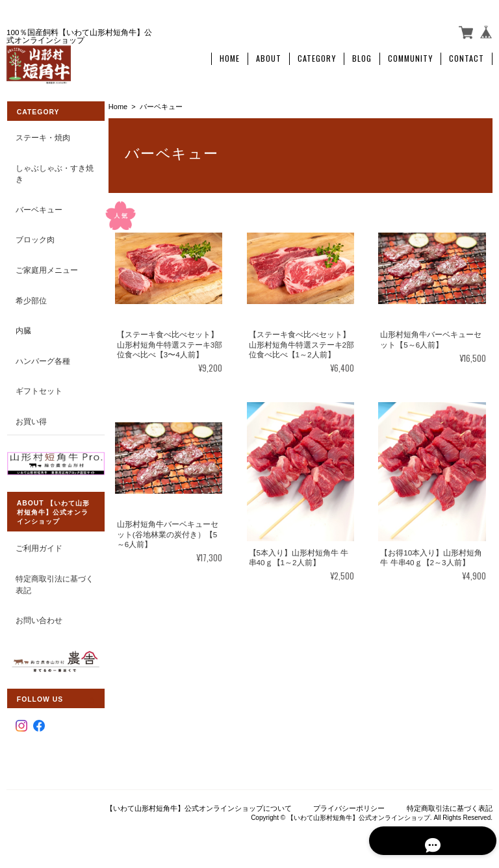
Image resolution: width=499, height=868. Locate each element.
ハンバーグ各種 (42, 358)
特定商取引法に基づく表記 (50, 580)
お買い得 (31, 418)
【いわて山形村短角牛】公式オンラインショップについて (199, 802)
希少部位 (31, 297)
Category (317, 57)
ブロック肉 (34, 237)
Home (230, 57)
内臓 (23, 328)
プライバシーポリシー (349, 802)
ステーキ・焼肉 (42, 135)
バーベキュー (38, 207)
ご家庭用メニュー (46, 267)
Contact (467, 57)
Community (410, 57)
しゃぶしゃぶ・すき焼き (50, 171)
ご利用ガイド (38, 544)
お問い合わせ (38, 616)
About (269, 57)
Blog (362, 57)
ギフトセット (38, 388)
